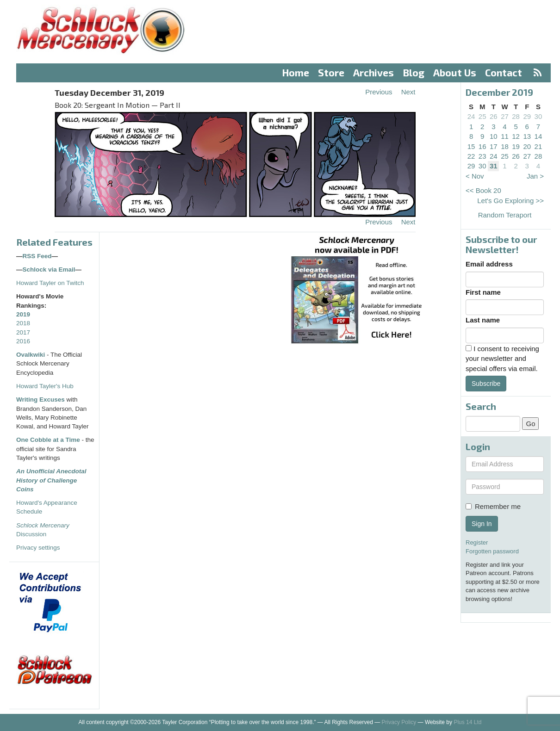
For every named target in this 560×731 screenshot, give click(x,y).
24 (471, 116)
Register (477, 542)
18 (505, 146)
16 (482, 146)
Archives (373, 72)
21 (538, 146)
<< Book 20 (483, 190)
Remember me (493, 506)
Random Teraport (505, 215)
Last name (483, 320)
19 (516, 146)
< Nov (475, 176)
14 (538, 136)
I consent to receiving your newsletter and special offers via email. (502, 359)
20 (527, 146)
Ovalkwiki (31, 355)
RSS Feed (37, 256)
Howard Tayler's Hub (45, 386)
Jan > (535, 176)
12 (516, 136)
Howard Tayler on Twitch (50, 283)
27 (505, 116)
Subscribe (486, 384)
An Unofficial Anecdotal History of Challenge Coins (51, 480)
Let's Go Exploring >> (510, 201)
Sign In (482, 524)
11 (505, 136)
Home (296, 72)
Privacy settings (38, 548)
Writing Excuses (40, 400)
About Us (455, 72)
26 (494, 116)
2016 (23, 341)
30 (538, 116)
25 (482, 116)
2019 (23, 314)
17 (494, 146)
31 (494, 166)
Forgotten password (492, 551)
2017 (23, 332)
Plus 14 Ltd (467, 722)
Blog (414, 72)
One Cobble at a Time (48, 440)
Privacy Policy (399, 722)
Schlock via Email (49, 269)
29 (527, 116)
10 (494, 136)
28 (516, 116)
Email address (489, 264)
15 (471, 146)
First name (483, 292)
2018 (23, 323)
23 (482, 156)
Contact (504, 72)
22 (471, 156)
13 (527, 136)
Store (331, 72)
